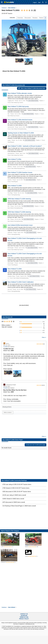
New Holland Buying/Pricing (18, 168)
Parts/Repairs (11, 142)
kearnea (10, 180)
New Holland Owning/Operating (19, 129)
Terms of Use (24, 617)
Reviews (35, 18)
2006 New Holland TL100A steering (19, 199)
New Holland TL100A (15, 186)
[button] (2, 2)
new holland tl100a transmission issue (20, 225)
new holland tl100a (33, 101)
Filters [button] (43, 337)
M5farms (10, 167)
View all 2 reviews (7, 327)
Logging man (11, 101)
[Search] (46, 2)
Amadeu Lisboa (11, 276)
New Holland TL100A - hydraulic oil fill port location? (25, 146)
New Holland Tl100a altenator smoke (20, 93)
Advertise (24, 616)
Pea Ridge (10, 193)
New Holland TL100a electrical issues (20, 120)
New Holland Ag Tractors (17, 103)
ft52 (9, 114)
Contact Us (24, 614)
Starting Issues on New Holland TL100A (21, 133)
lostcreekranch (11, 153)
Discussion (28, 18)
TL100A (5, 347)
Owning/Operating (16, 195)
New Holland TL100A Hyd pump (18, 107)
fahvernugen (11, 248)
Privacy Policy (24, 619)
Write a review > (6, 325)
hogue (9, 140)
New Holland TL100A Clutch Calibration (21, 282)
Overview (20, 18)
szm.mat (10, 289)
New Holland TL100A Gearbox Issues (20, 172)
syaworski (10, 232)
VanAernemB (11, 127)
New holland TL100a (14, 159)
